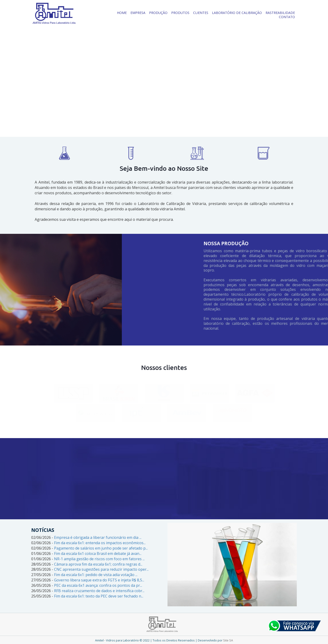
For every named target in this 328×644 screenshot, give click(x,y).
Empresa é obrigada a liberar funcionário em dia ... (98, 537)
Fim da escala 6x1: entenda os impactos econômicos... (100, 543)
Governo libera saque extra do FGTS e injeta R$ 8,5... (99, 580)
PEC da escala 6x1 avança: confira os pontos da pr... (98, 585)
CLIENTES (201, 13)
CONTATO (287, 17)
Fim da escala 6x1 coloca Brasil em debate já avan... (98, 553)
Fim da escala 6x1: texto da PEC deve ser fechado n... (99, 596)
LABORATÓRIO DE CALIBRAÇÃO (237, 13)
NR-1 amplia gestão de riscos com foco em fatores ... (99, 559)
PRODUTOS (180, 13)
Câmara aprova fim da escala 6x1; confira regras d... (98, 564)
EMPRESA (138, 13)
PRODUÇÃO (158, 13)
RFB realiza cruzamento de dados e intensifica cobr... (99, 591)
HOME (122, 13)
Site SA (228, 640)
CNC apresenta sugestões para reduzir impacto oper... (101, 569)
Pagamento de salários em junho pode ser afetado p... (101, 548)
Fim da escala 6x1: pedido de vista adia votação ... (96, 575)
